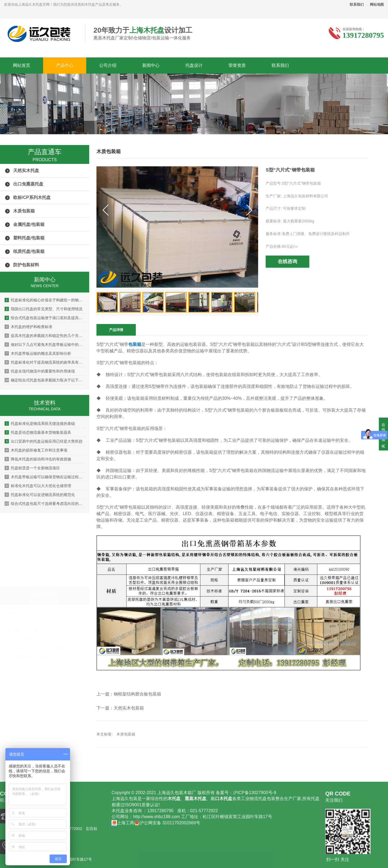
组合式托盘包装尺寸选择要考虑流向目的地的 (45, 504)
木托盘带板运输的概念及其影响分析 (38, 353)
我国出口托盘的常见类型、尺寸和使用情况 (44, 309)
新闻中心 (151, 65)
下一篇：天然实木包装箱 (120, 708)
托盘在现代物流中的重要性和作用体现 (40, 371)
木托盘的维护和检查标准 (28, 327)
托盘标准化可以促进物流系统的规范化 (40, 495)
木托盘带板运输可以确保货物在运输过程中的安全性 (45, 477)
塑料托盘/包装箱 (29, 238)
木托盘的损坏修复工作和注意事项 (36, 450)
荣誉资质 (237, 65)
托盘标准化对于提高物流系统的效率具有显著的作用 (45, 362)
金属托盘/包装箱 (29, 224)
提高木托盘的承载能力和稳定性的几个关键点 (45, 336)
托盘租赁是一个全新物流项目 (32, 468)
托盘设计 (194, 65)
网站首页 (22, 65)
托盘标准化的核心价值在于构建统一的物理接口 (45, 300)
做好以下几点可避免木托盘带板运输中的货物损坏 (45, 345)
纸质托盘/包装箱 (29, 251)
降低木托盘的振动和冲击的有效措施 (38, 459)
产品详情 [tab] (116, 330)
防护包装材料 (26, 265)
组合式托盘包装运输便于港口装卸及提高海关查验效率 (45, 318)
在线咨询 (287, 261)
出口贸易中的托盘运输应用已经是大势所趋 (44, 441)
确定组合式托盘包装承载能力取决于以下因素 (45, 380)
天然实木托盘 (26, 170)
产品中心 (65, 65)
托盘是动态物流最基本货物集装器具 (38, 432)
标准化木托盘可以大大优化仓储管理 (38, 486)
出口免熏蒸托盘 (28, 184)
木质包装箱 (24, 211)
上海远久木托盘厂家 (41, 34)
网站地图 (377, 4)
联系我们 (357, 4)
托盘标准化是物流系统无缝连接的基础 (40, 423)
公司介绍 (108, 65)
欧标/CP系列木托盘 (32, 197)
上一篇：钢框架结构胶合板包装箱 (129, 694)
